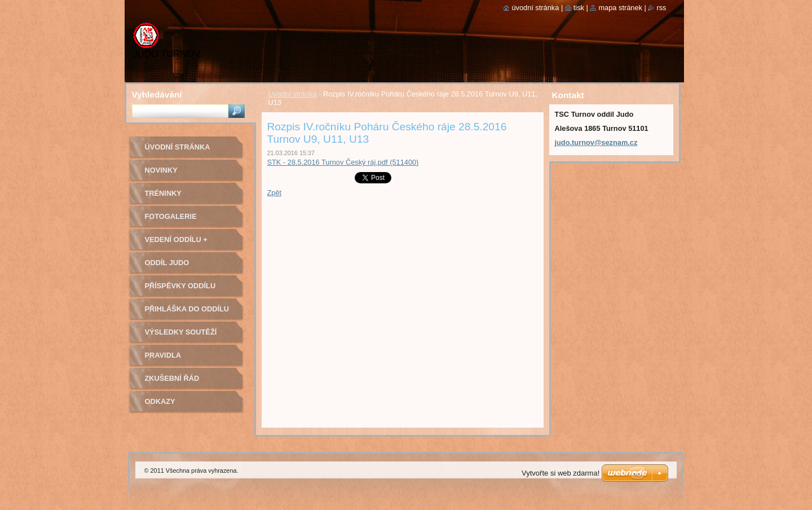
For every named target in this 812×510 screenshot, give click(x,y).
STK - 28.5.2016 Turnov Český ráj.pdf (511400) (343, 162)
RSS (661, 8)
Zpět (275, 193)
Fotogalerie (171, 216)
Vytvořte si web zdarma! (561, 473)
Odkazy (160, 401)
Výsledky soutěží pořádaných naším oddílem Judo (184, 336)
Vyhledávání (157, 94)
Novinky (161, 170)
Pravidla (163, 355)
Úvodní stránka (293, 94)
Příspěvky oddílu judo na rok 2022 (180, 290)
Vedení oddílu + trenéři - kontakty (184, 243)
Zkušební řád (172, 378)
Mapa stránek (620, 8)
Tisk (579, 8)
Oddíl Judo (167, 263)
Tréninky (163, 193)
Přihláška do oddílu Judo (187, 313)
